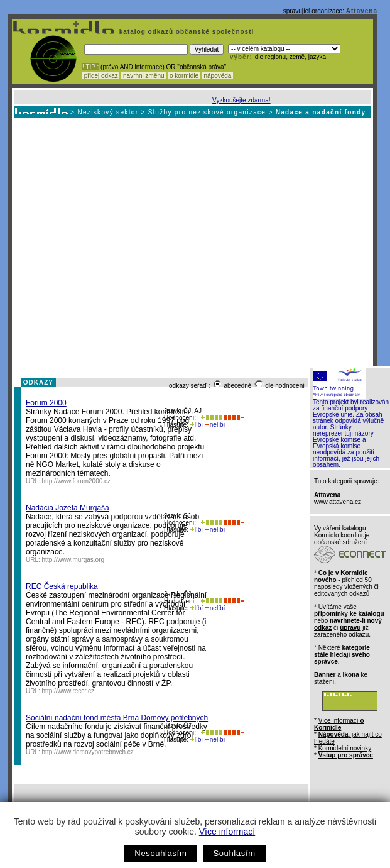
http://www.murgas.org (73, 560)
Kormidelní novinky (345, 748)
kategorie (355, 648)
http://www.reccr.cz (68, 691)
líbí (197, 425)
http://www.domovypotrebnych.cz (88, 752)
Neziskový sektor (108, 112)
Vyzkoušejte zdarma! (241, 100)
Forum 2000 (46, 403)
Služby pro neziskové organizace (207, 112)
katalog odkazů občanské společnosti (185, 32)
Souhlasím (234, 853)
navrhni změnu (144, 76)
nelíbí (215, 425)
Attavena (362, 11)
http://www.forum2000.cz (77, 481)
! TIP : (90, 67)
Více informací (227, 832)
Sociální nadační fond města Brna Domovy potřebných (117, 718)
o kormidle (184, 76)
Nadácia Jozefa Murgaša (68, 508)
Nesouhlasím (160, 853)
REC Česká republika (62, 586)
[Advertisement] (118, 242)
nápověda (218, 76)
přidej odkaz (101, 76)
